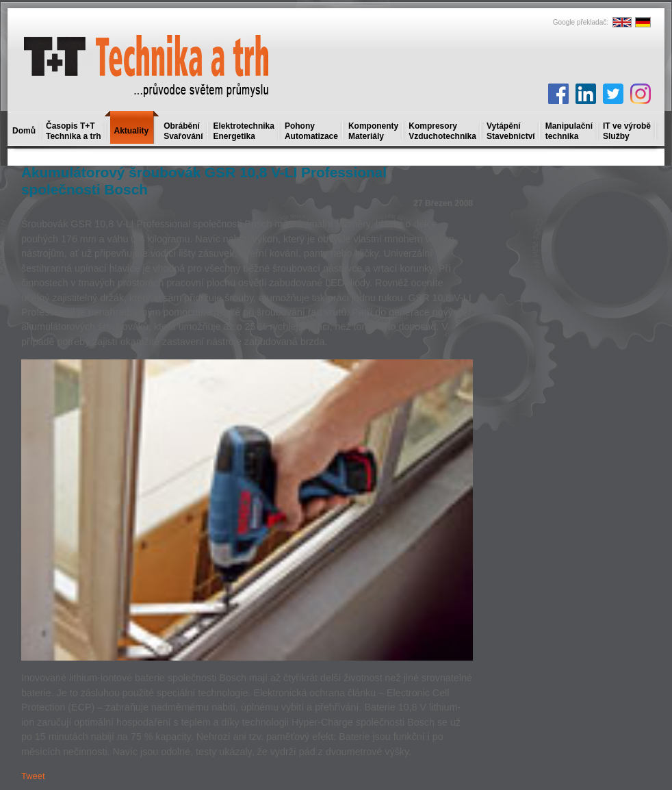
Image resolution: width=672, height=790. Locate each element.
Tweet (33, 776)
